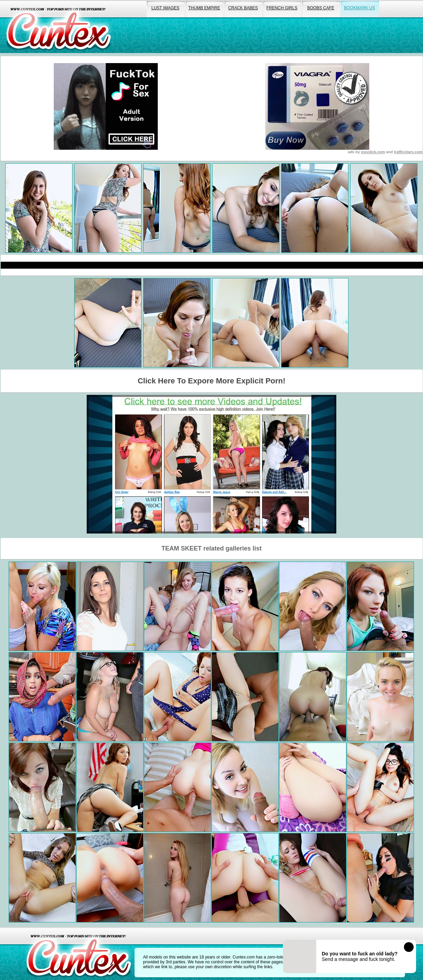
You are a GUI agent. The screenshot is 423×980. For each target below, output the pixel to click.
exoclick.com (373, 152)
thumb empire (204, 8)
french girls (282, 8)
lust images (165, 8)
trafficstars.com (408, 152)
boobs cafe (321, 8)
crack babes (243, 8)
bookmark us (359, 8)
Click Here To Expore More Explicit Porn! (211, 381)
